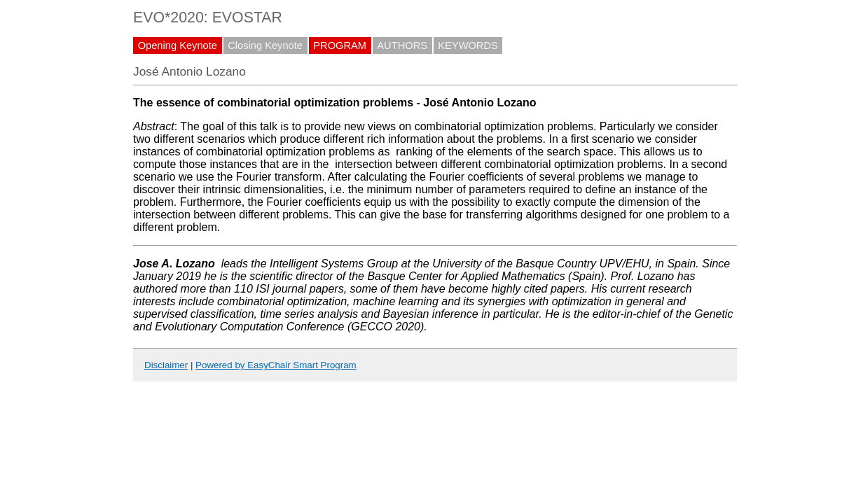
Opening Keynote (178, 45)
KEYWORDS (468, 45)
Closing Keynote (265, 45)
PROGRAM (340, 45)
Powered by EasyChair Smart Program (276, 365)
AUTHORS (402, 45)
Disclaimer (166, 365)
